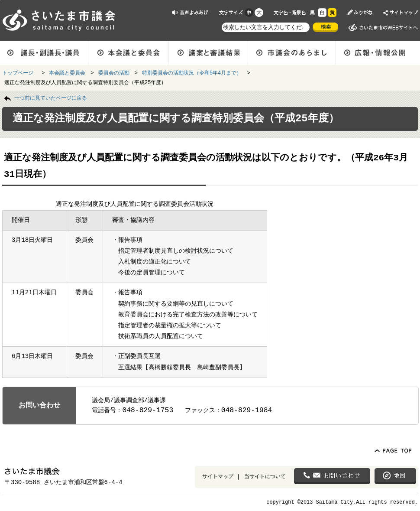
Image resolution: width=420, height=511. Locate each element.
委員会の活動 (114, 72)
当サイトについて (265, 476)
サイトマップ (218, 476)
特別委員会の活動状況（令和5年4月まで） (192, 72)
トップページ (19, 72)
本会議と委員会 (67, 72)
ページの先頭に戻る (0, 0)
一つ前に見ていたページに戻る (51, 98)
